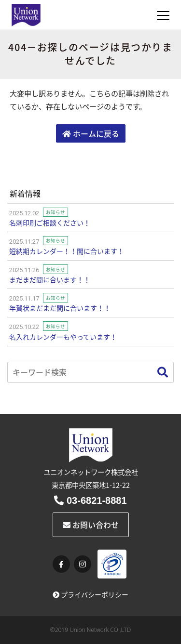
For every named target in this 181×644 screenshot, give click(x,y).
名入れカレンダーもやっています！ (63, 337)
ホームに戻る (91, 133)
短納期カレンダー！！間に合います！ (67, 251)
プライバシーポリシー (90, 594)
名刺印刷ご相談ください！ (50, 223)
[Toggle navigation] (163, 15)
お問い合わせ (91, 525)
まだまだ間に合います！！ (50, 279)
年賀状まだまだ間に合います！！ (60, 308)
